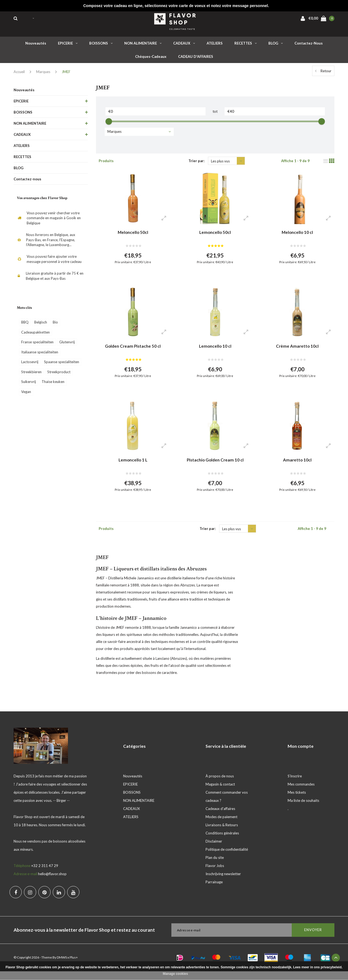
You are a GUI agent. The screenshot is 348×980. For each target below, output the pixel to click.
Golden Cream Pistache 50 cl (133, 351)
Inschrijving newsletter (223, 882)
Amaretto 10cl (297, 467)
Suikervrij (29, 384)
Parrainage (214, 891)
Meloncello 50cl (133, 235)
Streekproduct (59, 375)
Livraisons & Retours (222, 834)
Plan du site (215, 866)
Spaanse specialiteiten (62, 365)
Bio (55, 325)
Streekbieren (31, 375)
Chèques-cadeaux (151, 59)
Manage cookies (175, 974)
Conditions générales (222, 842)
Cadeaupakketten (35, 335)
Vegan (26, 394)
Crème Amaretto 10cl (297, 351)
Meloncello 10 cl (297, 235)
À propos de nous (220, 785)
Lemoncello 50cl (215, 235)
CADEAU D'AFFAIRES (196, 59)
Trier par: (196, 164)
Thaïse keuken (53, 384)
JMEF (66, 74)
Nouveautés (36, 46)
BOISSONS (101, 46)
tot (215, 114)
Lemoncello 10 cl (215, 351)
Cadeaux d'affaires (220, 817)
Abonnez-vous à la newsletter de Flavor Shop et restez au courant (84, 939)
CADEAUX (184, 46)
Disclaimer (214, 850)
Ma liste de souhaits (303, 809)
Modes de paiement (221, 825)
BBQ (25, 325)
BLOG (276, 46)
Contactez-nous (309, 46)
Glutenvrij (67, 345)
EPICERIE (68, 46)
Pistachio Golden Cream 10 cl (215, 467)
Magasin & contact (220, 793)
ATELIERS (215, 46)
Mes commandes (301, 793)
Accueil (19, 74)
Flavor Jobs (215, 874)
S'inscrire (295, 785)
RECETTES (246, 46)
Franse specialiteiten (37, 345)
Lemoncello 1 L (133, 467)
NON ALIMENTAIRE (143, 46)
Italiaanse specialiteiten (40, 355)
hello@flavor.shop (52, 882)
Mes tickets (297, 801)
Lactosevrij (30, 365)
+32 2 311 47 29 (45, 874)
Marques (43, 74)
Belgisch (41, 325)
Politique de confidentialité (227, 858)
